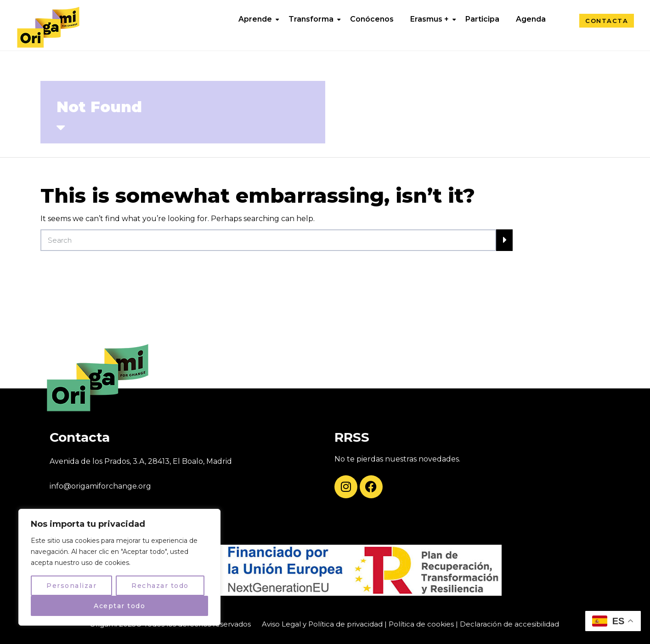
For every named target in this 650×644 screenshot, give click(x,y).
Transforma (311, 19)
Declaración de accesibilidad (509, 624)
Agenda (531, 19)
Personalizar (71, 586)
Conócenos (372, 19)
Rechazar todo (160, 586)
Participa (482, 19)
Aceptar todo (119, 606)
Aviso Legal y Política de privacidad (322, 624)
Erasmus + (430, 19)
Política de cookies (421, 624)
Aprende (255, 19)
